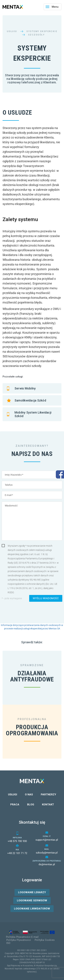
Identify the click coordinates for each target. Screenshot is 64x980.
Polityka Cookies (45, 940)
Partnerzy (48, 795)
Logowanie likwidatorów (32, 909)
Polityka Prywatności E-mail (22, 937)
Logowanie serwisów (32, 900)
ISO (8, 943)
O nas (29, 795)
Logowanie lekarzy (32, 892)
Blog (31, 805)
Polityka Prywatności (19, 940)
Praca (15, 805)
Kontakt (48, 805)
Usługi (12, 31)
